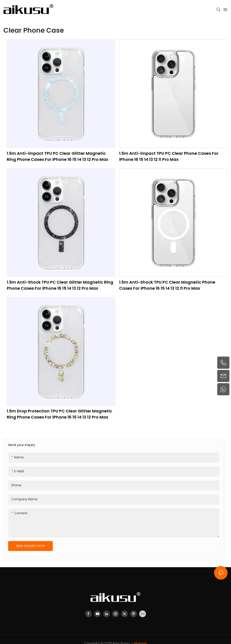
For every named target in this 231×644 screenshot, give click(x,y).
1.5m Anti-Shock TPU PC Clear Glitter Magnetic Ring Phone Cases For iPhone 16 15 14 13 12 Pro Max (60, 285)
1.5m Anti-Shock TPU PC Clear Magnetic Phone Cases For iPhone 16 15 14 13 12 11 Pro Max (167, 285)
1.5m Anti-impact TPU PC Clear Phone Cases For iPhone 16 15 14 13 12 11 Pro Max (169, 156)
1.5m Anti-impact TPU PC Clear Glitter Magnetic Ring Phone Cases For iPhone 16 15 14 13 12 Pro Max (58, 156)
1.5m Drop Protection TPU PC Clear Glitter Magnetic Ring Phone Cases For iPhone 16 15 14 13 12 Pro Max (59, 414)
